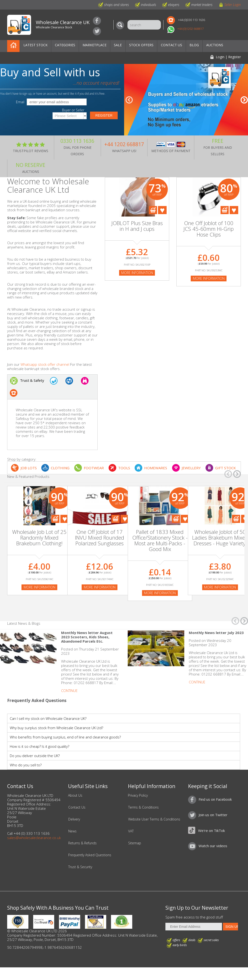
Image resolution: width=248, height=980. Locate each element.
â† (129, 100)
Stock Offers (141, 45)
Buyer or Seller (73, 110)
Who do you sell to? (26, 765)
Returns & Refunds (82, 843)
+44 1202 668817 (124, 144)
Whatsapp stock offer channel (45, 364)
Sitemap (135, 843)
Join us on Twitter (97, 31)
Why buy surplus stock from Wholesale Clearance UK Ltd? (56, 728)
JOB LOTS (29, 468)
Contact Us (171, 45)
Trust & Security (80, 867)
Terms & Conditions (143, 807)
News (72, 831)
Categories (65, 45)
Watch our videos (213, 846)
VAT (131, 831)
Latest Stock (35, 45)
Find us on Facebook (97, 21)
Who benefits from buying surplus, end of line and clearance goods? (65, 737)
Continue (69, 691)
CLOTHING (60, 468)
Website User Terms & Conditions (154, 819)
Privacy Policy (138, 795)
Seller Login (233, 5)
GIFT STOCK (225, 468)
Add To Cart (153, 210)
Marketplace (95, 45)
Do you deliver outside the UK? (35, 756)
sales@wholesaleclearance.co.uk (34, 838)
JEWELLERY (191, 468)
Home (13, 46)
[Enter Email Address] (194, 927)
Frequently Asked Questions (90, 855)
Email (20, 102)
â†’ (244, 100)
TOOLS (124, 468)
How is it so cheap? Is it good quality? (40, 746)
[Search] (121, 25)
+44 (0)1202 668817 (190, 28)
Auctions (215, 45)
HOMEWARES (156, 468)
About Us (75, 795)
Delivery (74, 819)
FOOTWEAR (94, 468)
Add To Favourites (162, 210)
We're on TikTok (211, 830)
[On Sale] (100, 517)
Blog (194, 45)
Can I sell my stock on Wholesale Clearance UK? (48, 718)
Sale (118, 45)
